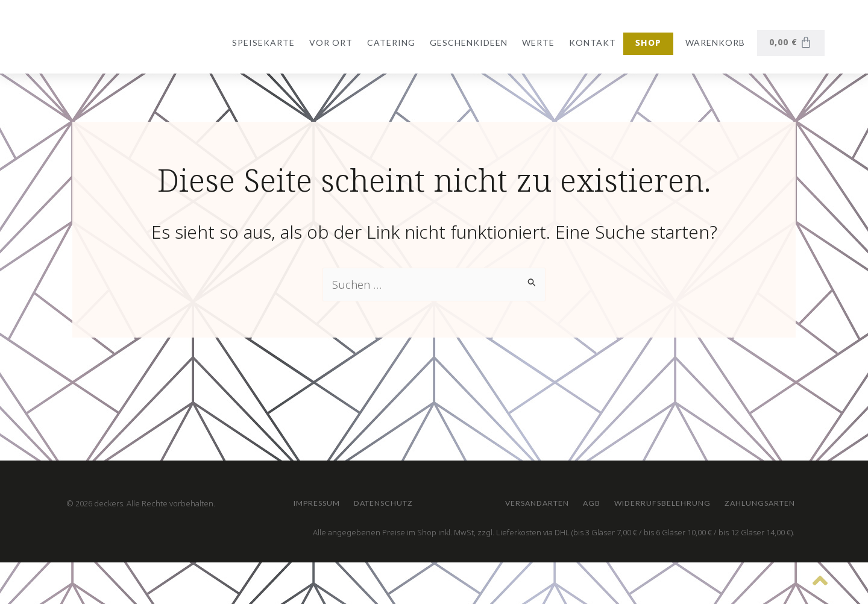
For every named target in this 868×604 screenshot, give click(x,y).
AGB (411, 495)
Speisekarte (261, 42)
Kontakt (590, 42)
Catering (389, 42)
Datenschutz (416, 439)
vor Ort (329, 42)
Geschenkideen (466, 42)
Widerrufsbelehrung (503, 495)
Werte (536, 42)
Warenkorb (713, 42)
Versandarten (336, 495)
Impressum (326, 439)
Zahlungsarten (626, 495)
